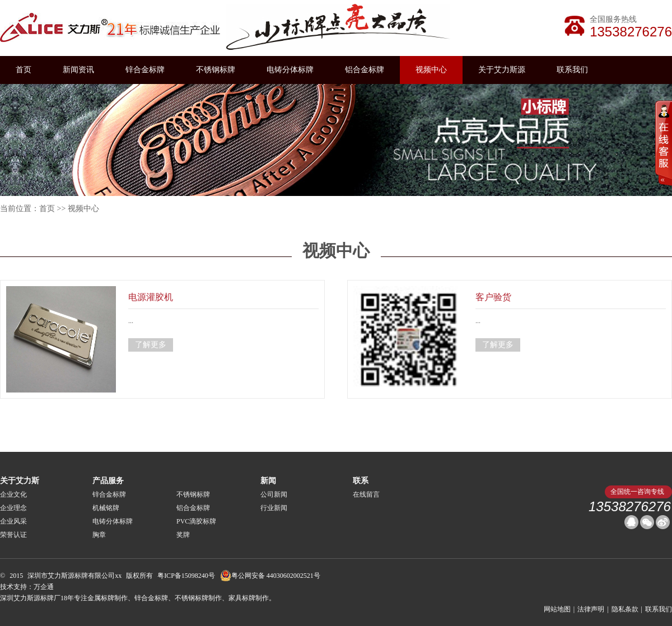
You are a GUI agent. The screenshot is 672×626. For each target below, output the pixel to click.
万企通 (44, 587)
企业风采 (13, 521)
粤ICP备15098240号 (186, 576)
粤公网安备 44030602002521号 (270, 576)
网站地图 (557, 609)
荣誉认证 (13, 535)
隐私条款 (625, 609)
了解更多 (151, 345)
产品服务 (108, 481)
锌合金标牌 (145, 70)
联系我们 (572, 70)
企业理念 (13, 508)
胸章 (99, 535)
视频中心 (431, 70)
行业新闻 (274, 508)
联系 (361, 481)
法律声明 (591, 609)
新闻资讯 (78, 70)
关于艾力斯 (20, 481)
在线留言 (366, 494)
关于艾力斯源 (502, 70)
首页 (24, 70)
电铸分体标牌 (290, 70)
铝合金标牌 (365, 70)
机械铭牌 (106, 508)
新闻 (268, 481)
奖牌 (183, 535)
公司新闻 (274, 494)
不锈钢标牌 (216, 70)
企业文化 (13, 494)
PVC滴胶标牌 (196, 521)
